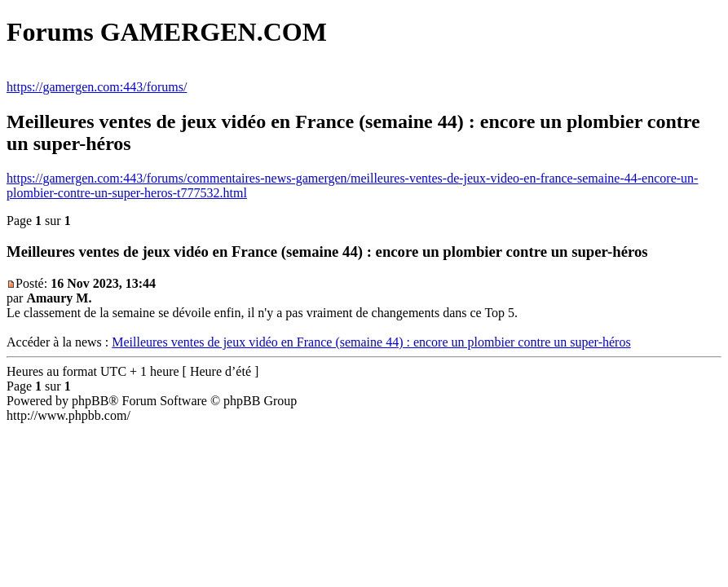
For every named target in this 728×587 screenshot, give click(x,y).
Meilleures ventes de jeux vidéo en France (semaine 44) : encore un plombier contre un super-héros (371, 342)
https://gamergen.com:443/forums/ (97, 87)
